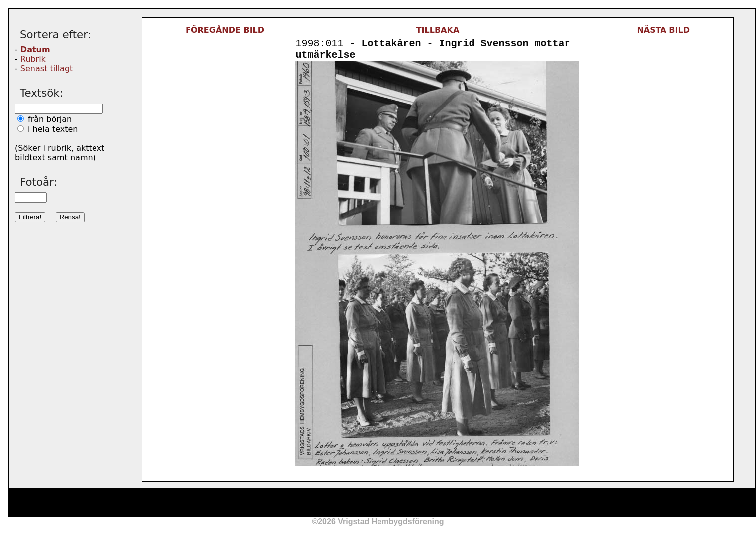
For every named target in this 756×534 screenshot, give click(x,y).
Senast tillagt (47, 68)
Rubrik (33, 59)
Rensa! (70, 217)
